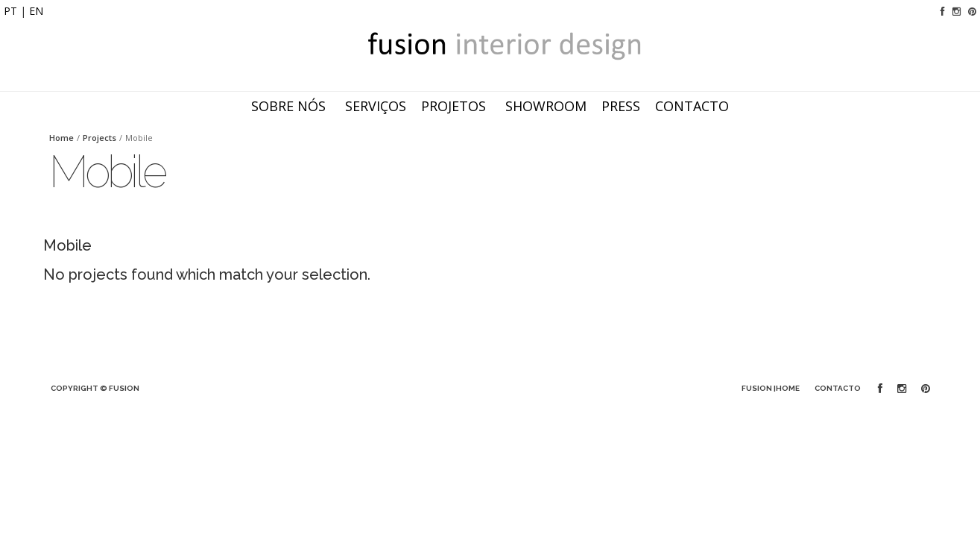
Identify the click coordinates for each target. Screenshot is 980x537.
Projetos (439, 106)
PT (10, 11)
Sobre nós (274, 106)
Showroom (531, 106)
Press (606, 106)
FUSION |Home (771, 388)
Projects (99, 138)
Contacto (677, 106)
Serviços (361, 106)
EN (36, 11)
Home (61, 138)
